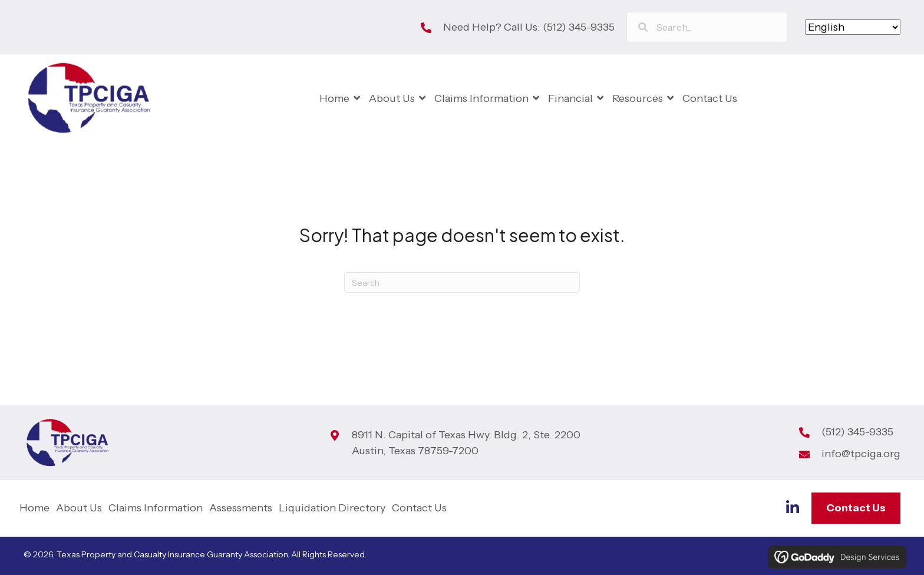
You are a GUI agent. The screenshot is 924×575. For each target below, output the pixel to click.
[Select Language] (853, 27)
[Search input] (707, 27)
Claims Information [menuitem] (156, 508)
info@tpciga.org (861, 454)
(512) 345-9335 (579, 27)
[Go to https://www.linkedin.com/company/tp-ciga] (792, 509)
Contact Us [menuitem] (419, 508)
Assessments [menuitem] (241, 508)
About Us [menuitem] (79, 508)
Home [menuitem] (34, 508)
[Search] (462, 282)
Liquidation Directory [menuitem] (332, 508)
